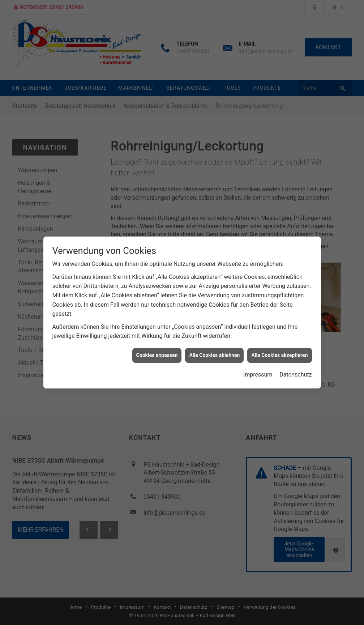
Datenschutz (296, 370)
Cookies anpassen (157, 350)
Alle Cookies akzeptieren (279, 350)
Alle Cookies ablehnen (214, 350)
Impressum (258, 370)
